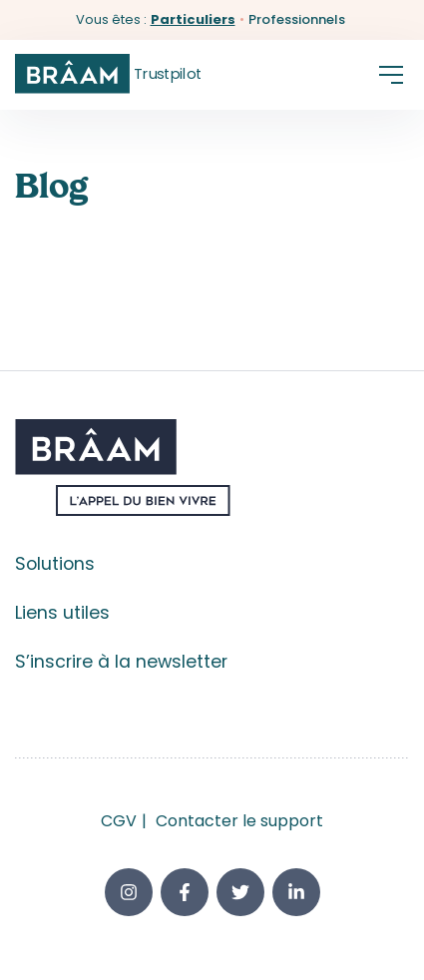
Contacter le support (239, 821)
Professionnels (297, 19)
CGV (119, 821)
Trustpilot (168, 74)
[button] (391, 75)
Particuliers (193, 19)
